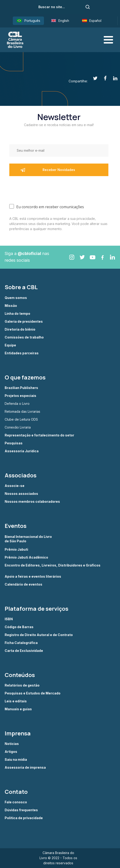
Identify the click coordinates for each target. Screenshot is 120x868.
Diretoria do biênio (20, 329)
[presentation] (45, 189)
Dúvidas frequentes (21, 810)
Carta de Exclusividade (24, 651)
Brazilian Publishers (21, 388)
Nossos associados (21, 494)
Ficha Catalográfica (21, 643)
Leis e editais (16, 701)
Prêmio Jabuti (16, 550)
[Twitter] (93, 78)
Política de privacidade (24, 818)
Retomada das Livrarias (22, 412)
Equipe (10, 345)
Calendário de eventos (23, 584)
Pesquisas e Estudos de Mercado (33, 693)
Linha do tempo (17, 314)
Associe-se (15, 486)
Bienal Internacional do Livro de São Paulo (29, 539)
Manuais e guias (18, 709)
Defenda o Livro (17, 404)
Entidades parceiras (22, 353)
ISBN (9, 619)
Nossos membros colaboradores (32, 502)
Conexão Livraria (18, 427)
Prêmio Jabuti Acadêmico (26, 557)
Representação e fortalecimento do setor (39, 435)
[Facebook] (103, 78)
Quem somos (16, 298)
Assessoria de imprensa (25, 767)
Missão (11, 306)
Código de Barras (19, 627)
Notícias (12, 744)
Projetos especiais (20, 396)
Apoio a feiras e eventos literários (33, 576)
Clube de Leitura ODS (21, 419)
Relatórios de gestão (22, 685)
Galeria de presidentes (24, 322)
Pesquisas (14, 443)
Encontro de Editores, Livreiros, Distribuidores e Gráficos (53, 565)
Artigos (11, 752)
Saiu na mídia (16, 760)
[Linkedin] (113, 78)
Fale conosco (16, 802)
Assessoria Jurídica (22, 451)
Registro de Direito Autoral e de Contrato (39, 635)
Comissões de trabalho (24, 337)
